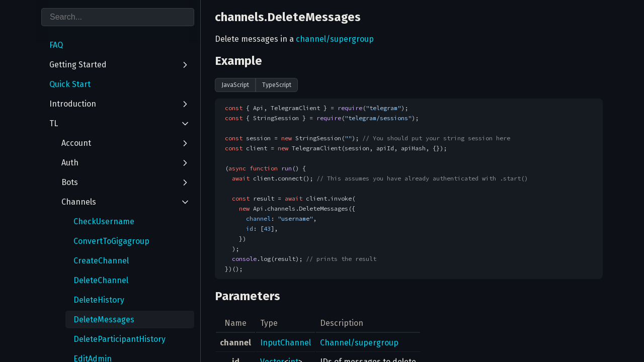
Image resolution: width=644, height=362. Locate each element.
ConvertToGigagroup (111, 241)
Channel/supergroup (359, 343)
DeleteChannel (101, 280)
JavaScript (235, 85)
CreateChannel (101, 261)
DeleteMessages (104, 320)
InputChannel (286, 343)
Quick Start (70, 84)
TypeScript (277, 85)
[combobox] (118, 17)
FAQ (56, 45)
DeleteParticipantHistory (119, 339)
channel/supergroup (335, 39)
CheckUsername (104, 221)
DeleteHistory (99, 300)
